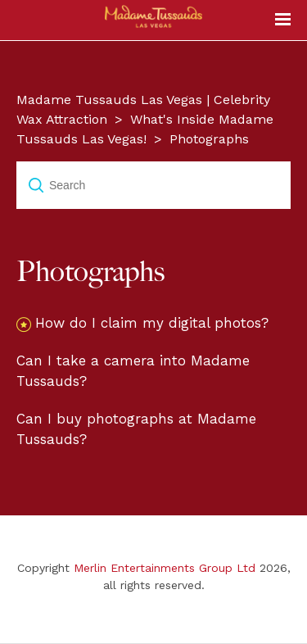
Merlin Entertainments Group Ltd (165, 568)
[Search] (153, 185)
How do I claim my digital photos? (152, 323)
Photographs (209, 139)
